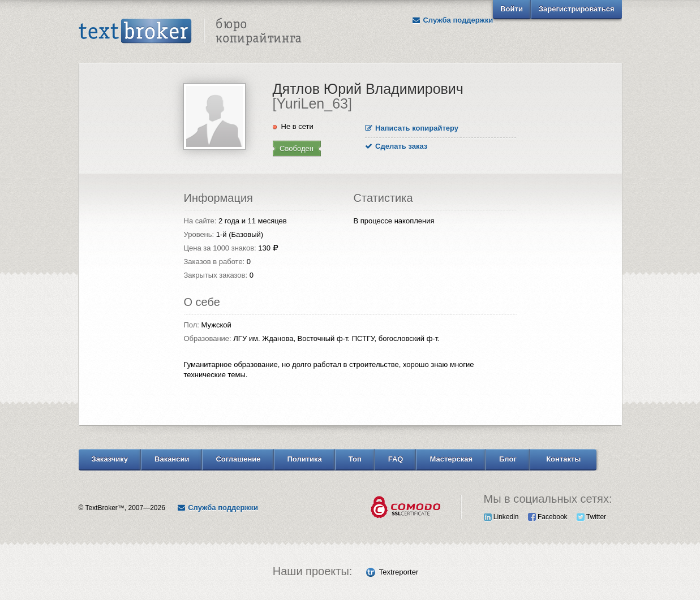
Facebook (548, 517)
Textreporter (399, 572)
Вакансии (172, 459)
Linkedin (501, 517)
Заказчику (110, 459)
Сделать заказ (396, 146)
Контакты (563, 459)
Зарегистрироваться (577, 9)
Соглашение (238, 459)
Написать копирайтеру (412, 128)
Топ (355, 459)
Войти (512, 9)
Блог (508, 459)
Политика (305, 459)
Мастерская (451, 459)
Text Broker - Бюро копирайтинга (190, 32)
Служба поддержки (452, 20)
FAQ (396, 459)
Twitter (591, 517)
